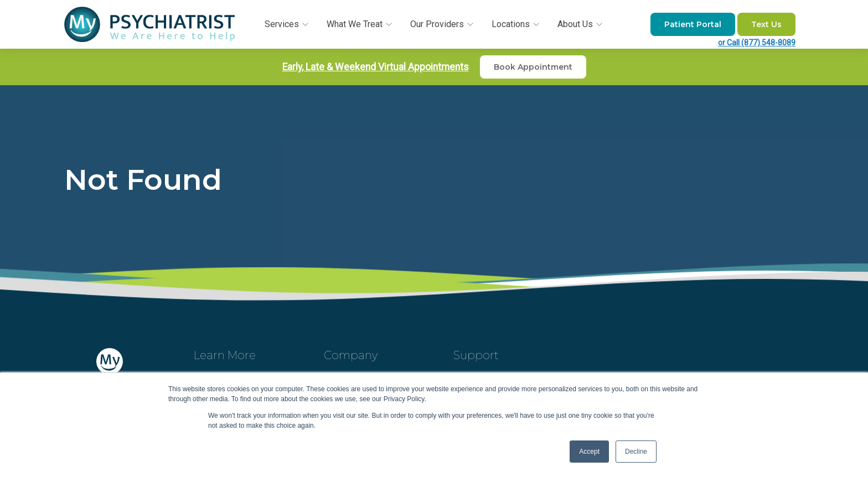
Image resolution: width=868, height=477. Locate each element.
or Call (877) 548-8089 (757, 43)
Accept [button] (589, 452)
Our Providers (443, 24)
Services (287, 24)
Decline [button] (636, 452)
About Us (581, 24)
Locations (516, 24)
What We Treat (360, 24)
